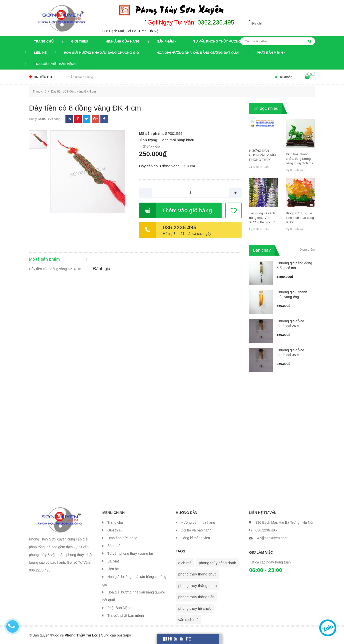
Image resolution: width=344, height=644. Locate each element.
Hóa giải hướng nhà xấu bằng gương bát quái (198, 53)
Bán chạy (262, 250)
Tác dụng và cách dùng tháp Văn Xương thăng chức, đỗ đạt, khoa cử (263, 218)
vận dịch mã (188, 620)
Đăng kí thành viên (195, 538)
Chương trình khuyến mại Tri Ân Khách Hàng (67, 77)
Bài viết (113, 561)
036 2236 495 (180, 227)
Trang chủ (44, 41)
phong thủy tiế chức (195, 608)
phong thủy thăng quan (198, 586)
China (42, 119)
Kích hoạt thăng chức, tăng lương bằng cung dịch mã (300, 159)
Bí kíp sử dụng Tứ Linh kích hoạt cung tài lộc (300, 218)
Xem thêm (308, 249)
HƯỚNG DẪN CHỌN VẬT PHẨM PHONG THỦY (262, 155)
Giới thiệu (80, 41)
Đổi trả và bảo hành (196, 530)
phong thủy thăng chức (198, 574)
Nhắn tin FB (177, 639)
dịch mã (185, 563)
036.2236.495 (266, 530)
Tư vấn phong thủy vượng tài (220, 41)
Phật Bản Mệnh (271, 53)
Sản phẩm (167, 41)
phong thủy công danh (217, 563)
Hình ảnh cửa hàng (123, 41)
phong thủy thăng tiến (196, 597)
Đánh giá (153, 147)
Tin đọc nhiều (266, 108)
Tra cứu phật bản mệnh (55, 64)
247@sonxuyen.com (271, 538)
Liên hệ (40, 53)
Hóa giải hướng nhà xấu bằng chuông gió (102, 53)
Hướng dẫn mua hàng (198, 522)
